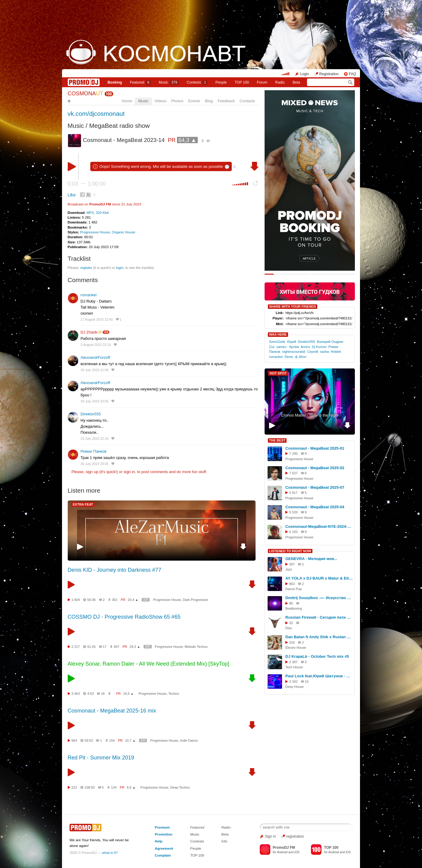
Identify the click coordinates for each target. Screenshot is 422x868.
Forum (262, 82)
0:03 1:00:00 (87, 184)
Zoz (272, 347)
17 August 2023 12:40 (97, 319)
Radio (280, 82)
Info (224, 841)
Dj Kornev (319, 347)
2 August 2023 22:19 (96, 345)
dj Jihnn (301, 357)
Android (282, 852)
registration (295, 836)
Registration (329, 74)
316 (292, 642)
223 (74, 787)
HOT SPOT (278, 373)
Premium (162, 827)
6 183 (293, 532)
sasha (324, 352)
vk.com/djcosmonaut (96, 114)
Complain (163, 855)
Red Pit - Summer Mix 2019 (101, 758)
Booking (115, 82)
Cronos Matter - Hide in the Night (310, 415)
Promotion (163, 834)
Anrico (305, 347)
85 (291, 603)
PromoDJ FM (100, 204)
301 (115, 600)
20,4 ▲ (133, 600)
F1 (161, 536)
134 (114, 787)
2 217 (76, 647)
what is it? (110, 853)
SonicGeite (277, 342)
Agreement (164, 848)
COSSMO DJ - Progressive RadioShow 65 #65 (124, 617)
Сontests (197, 82)
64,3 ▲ (187, 140)
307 (292, 564)
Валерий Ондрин (330, 342)
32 (291, 623)
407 (116, 647)
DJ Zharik (91, 332)
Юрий (292, 342)
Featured (141, 82)
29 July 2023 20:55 (95, 401)
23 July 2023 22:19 (95, 439)
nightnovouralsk (294, 352)
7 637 (293, 473)
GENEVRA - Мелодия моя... (311, 559)
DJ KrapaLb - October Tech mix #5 (317, 656)
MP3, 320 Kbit (97, 212)
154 (112, 740)
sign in (129, 472)
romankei (89, 295)
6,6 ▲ (131, 787)
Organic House (123, 232)
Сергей (313, 352)
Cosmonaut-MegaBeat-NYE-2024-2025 (319, 526)
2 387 (293, 662)
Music (169, 82)
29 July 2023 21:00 (95, 370)
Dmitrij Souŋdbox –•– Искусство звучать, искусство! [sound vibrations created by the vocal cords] (319, 598)
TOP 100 (242, 82)
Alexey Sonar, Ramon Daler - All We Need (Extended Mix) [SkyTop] (149, 664)
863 (292, 584)
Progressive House (95, 232)
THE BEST (277, 440)
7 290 (293, 454)
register (86, 268)
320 (146, 600)
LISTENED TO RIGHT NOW (290, 551)
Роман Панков (94, 451)
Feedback (226, 101)
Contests (197, 841)
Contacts (247, 101)
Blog (209, 101)
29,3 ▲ (135, 647)
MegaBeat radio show (119, 126)
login (120, 268)
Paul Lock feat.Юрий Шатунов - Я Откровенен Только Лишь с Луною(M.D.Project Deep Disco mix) (319, 676)
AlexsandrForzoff (95, 357)
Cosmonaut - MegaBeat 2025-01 (315, 448)
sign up (92, 472)
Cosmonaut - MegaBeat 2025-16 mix (112, 711)
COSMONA (85, 94)
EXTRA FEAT (83, 504)
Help (158, 841)
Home (127, 101)
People (221, 82)
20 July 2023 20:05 (95, 464)
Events (194, 101)
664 (74, 740)
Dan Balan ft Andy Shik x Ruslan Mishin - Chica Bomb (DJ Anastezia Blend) (319, 637)
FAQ (352, 74)
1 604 (76, 600)
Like (72, 195)
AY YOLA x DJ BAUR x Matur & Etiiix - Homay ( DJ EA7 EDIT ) (319, 578)
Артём (294, 347)
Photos (177, 101)
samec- (282, 347)
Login (304, 74)
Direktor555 (91, 414)
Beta (296, 82)
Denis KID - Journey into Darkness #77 (115, 570)
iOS (297, 852)
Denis (289, 357)
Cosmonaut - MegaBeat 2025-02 (315, 468)
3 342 (293, 682)
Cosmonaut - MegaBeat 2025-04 (315, 507)
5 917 (293, 493)
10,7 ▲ (130, 740)
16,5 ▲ (128, 694)
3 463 (76, 694)
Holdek (336, 352)
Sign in (270, 836)
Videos (160, 101)
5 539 (293, 512)
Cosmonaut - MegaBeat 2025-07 (315, 487)
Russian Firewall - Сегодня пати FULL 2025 (319, 617)
